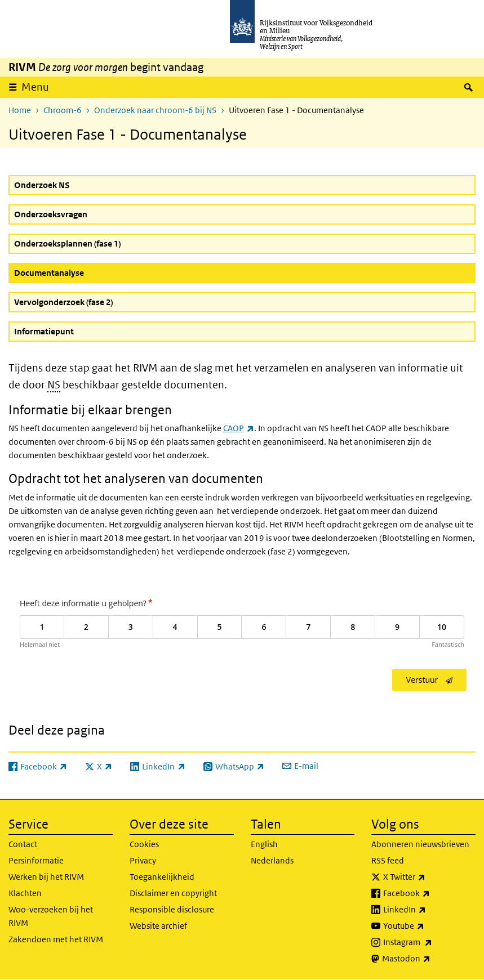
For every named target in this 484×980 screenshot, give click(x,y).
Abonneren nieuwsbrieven (420, 844)
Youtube (429, 926)
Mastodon (429, 959)
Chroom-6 (63, 110)
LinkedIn (429, 910)
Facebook (429, 893)
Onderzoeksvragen (51, 214)
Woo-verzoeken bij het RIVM (51, 916)
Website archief (158, 926)
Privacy (143, 860)
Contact (23, 844)
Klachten (25, 893)
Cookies (144, 844)
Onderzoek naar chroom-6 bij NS (155, 110)
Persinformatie (36, 860)
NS (54, 385)
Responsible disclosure (172, 909)
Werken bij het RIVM (46, 877)
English (264, 844)
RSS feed (388, 860)
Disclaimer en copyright (173, 893)
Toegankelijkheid (162, 877)
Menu (35, 87)
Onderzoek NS (42, 185)
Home (20, 110)
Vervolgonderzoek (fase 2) (63, 302)
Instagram (429, 942)
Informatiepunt (44, 331)
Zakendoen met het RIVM (56, 939)
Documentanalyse (76, 272)
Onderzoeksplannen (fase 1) (67, 243)
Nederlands (272, 860)
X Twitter (429, 877)
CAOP (238, 428)
